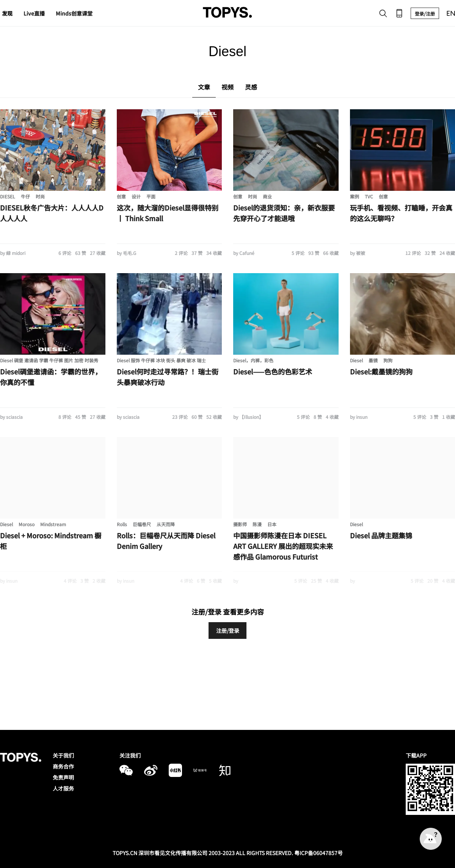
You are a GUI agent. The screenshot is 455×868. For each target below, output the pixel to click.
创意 (121, 196)
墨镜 (373, 360)
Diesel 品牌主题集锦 (381, 535)
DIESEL (8, 196)
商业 (267, 196)
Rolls (122, 524)
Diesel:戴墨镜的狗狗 (381, 371)
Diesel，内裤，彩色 (253, 360)
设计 (136, 196)
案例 (355, 196)
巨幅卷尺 (142, 524)
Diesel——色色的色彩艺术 (273, 371)
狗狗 (388, 360)
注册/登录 (228, 631)
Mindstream (53, 524)
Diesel (356, 360)
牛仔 (25, 196)
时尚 (40, 196)
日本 (272, 524)
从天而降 (166, 524)
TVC (369, 196)
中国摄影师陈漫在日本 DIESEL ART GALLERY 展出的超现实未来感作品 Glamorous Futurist (283, 546)
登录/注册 (425, 13)
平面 (151, 196)
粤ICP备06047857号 (318, 853)
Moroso (27, 524)
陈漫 (257, 524)
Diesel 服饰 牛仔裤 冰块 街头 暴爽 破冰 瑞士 (161, 360)
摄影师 (240, 524)
